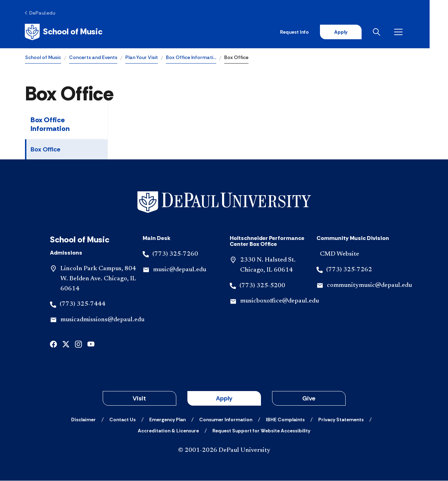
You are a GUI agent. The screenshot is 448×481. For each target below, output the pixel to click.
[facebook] (53, 344)
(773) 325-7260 (175, 255)
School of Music (43, 58)
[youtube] (91, 344)
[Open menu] (417, 32)
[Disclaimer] (83, 420)
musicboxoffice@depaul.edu (280, 301)
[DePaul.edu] (40, 13)
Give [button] (309, 399)
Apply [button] (224, 399)
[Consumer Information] (226, 420)
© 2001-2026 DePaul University (224, 451)
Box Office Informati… (191, 58)
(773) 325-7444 (83, 305)
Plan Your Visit (142, 58)
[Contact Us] (122, 420)
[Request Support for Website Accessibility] (261, 431)
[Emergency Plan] (167, 420)
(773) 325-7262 (349, 270)
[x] (66, 344)
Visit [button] (139, 399)
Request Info (312, 32)
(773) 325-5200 (262, 286)
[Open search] (396, 32)
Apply (358, 32)
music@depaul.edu (180, 270)
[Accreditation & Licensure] (168, 431)
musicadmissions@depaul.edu (102, 320)
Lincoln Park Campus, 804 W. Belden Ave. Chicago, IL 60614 (98, 279)
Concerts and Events (93, 58)
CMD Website (340, 255)
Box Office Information (50, 125)
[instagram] (78, 344)
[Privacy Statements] (341, 420)
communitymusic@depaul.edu (369, 285)
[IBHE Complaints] (285, 420)
